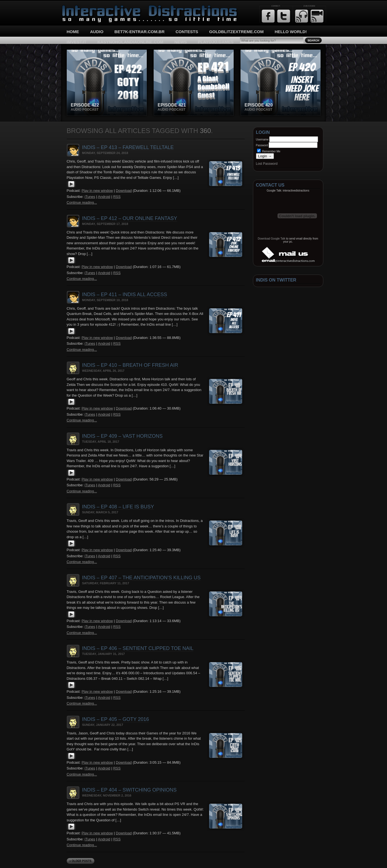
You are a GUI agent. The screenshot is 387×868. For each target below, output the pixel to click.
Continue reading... (82, 202)
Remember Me (269, 151)
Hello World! (291, 32)
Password (262, 145)
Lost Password (267, 164)
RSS (117, 197)
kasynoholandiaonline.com (130, 42)
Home (73, 32)
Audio (97, 32)
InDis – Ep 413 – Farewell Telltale (128, 147)
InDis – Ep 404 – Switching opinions (130, 790)
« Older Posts (81, 861)
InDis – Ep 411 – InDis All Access (125, 294)
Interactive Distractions (82, 7)
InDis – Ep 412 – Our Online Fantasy (130, 218)
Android (104, 197)
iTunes (90, 197)
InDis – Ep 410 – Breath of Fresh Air (130, 365)
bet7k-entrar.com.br (140, 32)
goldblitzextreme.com (236, 32)
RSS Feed (302, 16)
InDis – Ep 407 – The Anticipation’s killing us (142, 578)
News (181, 42)
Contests (187, 32)
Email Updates (317, 16)
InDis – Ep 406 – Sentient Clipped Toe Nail (138, 648)
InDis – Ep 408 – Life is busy (118, 507)
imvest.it (77, 42)
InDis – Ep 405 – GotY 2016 (116, 719)
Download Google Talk (272, 239)
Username (262, 140)
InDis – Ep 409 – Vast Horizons (122, 436)
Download (124, 191)
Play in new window (97, 191)
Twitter (284, 16)
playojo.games (216, 42)
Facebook (268, 16)
